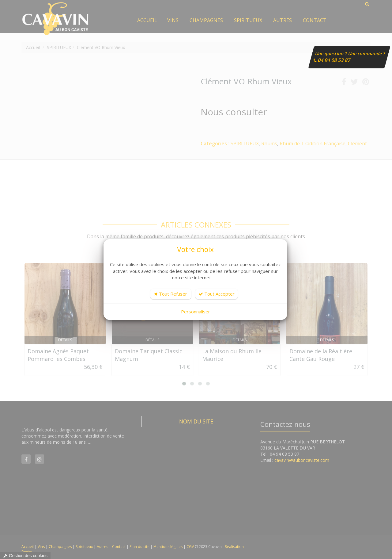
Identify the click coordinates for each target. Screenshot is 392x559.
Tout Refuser (171, 294)
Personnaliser (196, 312)
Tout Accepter (217, 294)
